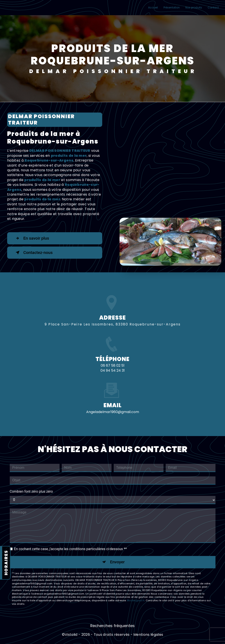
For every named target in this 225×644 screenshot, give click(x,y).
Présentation (172, 7)
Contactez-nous (33, 253)
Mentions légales (148, 635)
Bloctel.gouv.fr (136, 600)
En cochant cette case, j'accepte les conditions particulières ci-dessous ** (70, 549)
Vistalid (71, 635)
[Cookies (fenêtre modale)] (1, 641)
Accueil (153, 7)
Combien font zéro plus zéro (31, 491)
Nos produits (194, 7)
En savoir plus (32, 238)
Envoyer (117, 562)
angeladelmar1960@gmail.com (113, 404)
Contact (213, 7)
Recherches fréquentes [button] (112, 626)
